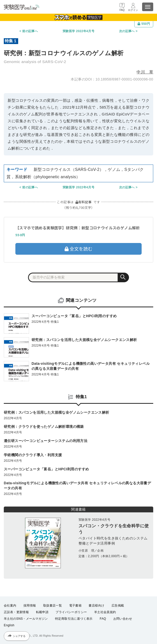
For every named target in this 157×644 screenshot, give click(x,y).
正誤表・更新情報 (16, 612)
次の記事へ (127, 31)
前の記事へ (30, 31)
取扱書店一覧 (53, 606)
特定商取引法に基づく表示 (74, 619)
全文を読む (78, 249)
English (9, 625)
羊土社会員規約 (105, 612)
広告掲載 (118, 606)
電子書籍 (75, 606)
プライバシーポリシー (71, 612)
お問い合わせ (123, 619)
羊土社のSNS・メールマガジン (26, 619)
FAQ (103, 619)
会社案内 (10, 606)
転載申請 (42, 612)
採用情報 (30, 606)
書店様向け (96, 606)
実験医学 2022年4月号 (78, 31)
